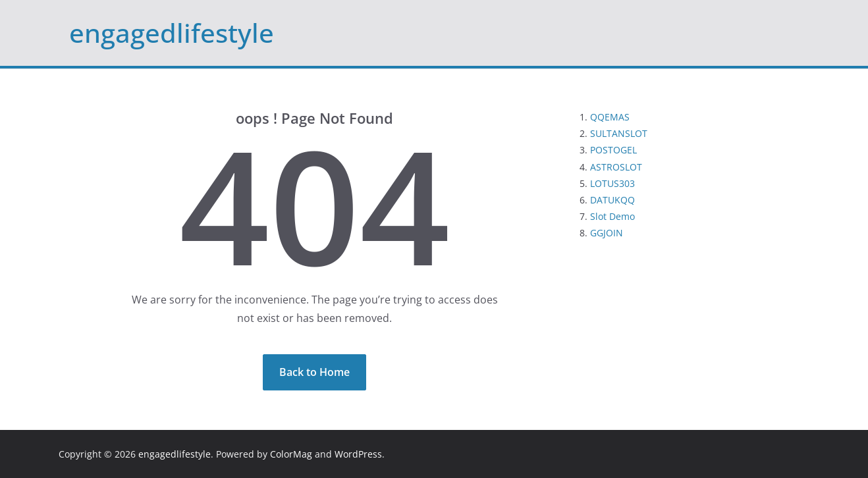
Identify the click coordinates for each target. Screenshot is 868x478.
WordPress (358, 454)
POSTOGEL (613, 150)
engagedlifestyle (172, 33)
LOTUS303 (612, 183)
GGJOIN (607, 233)
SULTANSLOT (619, 133)
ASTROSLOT (616, 167)
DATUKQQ (612, 200)
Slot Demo (612, 216)
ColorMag (291, 454)
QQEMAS (610, 117)
